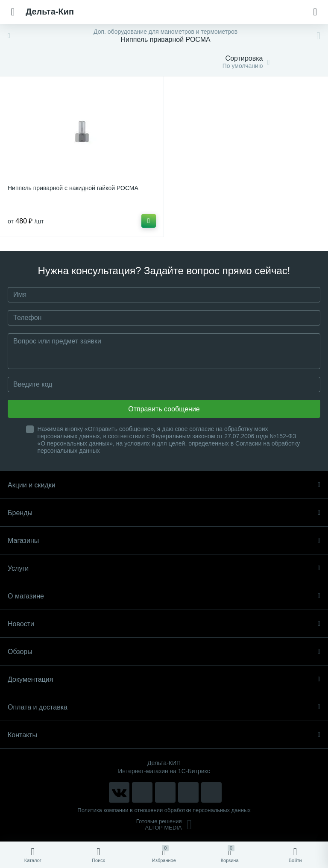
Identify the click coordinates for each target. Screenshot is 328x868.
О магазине (164, 596)
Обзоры (164, 652)
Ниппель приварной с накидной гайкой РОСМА (73, 188)
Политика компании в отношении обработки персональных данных (164, 810)
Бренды (164, 513)
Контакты (164, 735)
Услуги (164, 568)
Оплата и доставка (164, 707)
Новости (164, 624)
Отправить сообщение (164, 409)
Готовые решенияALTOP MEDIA (164, 824)
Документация (164, 679)
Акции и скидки (164, 485)
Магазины (164, 541)
